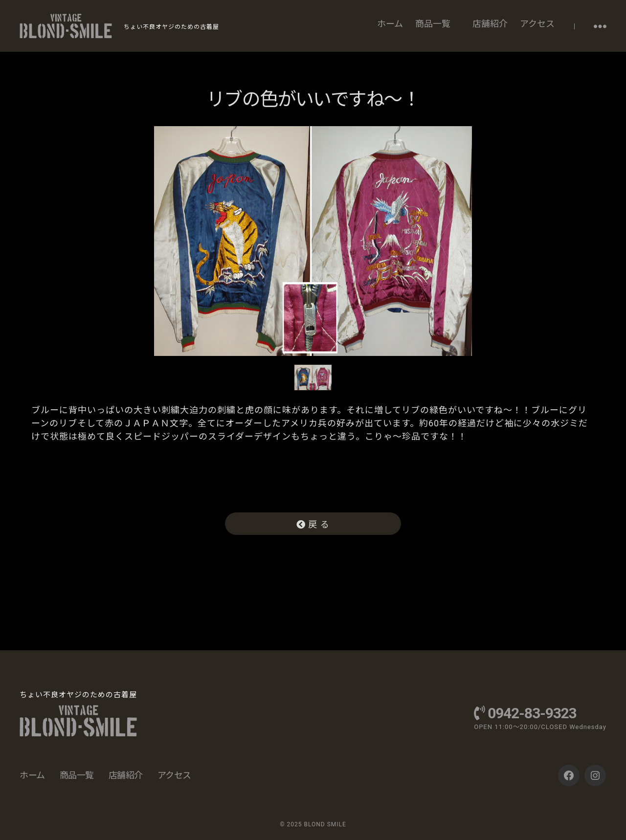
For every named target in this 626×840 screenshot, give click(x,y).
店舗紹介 (490, 24)
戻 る (313, 524)
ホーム (390, 24)
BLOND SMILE (325, 824)
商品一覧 (433, 24)
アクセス (537, 24)
